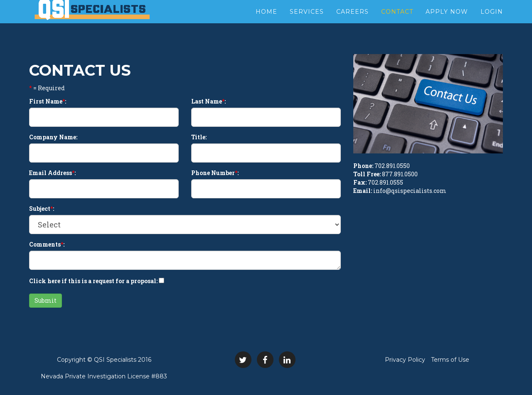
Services (307, 21)
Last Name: (208, 101)
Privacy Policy (405, 360)
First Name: (48, 101)
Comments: (47, 244)
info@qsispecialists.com (410, 191)
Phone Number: (215, 173)
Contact (397, 21)
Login (492, 21)
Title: (199, 137)
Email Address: (52, 173)
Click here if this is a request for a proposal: (93, 281)
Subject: (42, 209)
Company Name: (53, 137)
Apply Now (447, 21)
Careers (352, 21)
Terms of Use (450, 360)
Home (266, 21)
